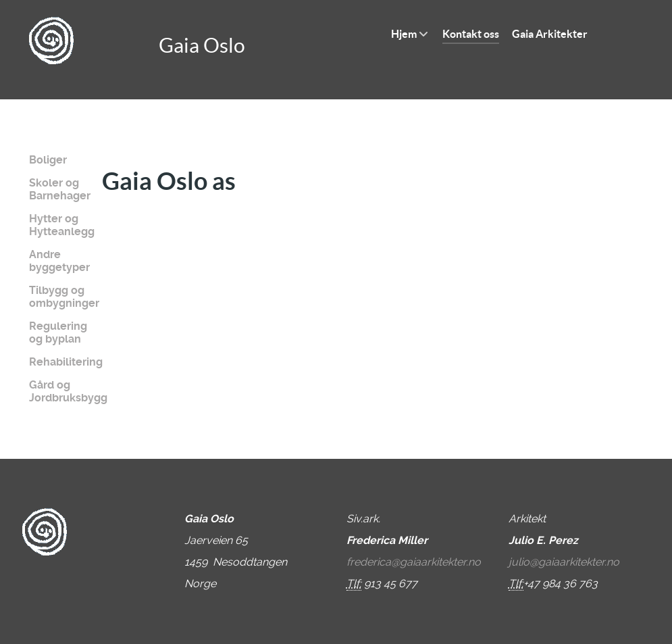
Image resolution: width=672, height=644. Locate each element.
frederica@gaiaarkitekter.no (414, 562)
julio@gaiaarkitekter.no (564, 562)
